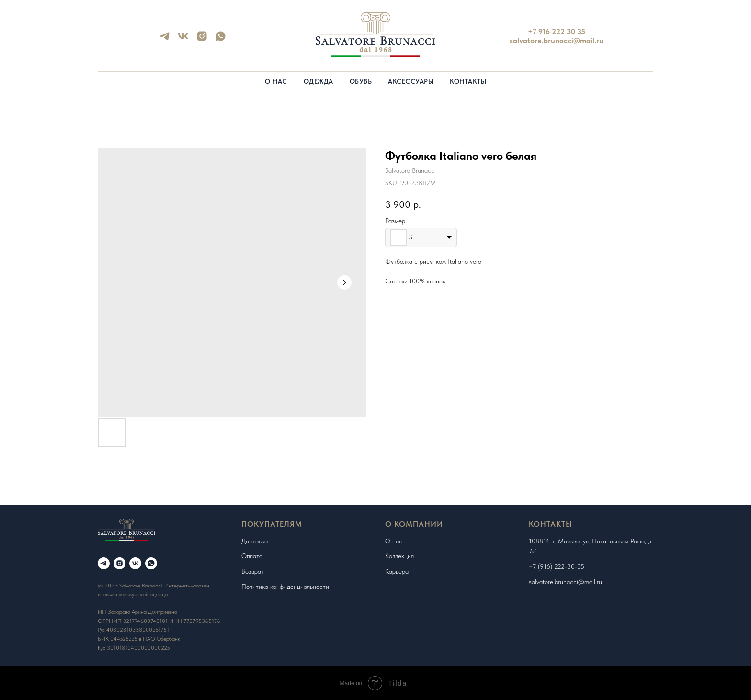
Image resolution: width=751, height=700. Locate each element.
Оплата (252, 556)
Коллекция (399, 556)
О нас (276, 81)
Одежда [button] (319, 81)
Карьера (397, 571)
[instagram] (202, 40)
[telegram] (165, 40)
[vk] (183, 40)
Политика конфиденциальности (285, 587)
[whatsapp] (221, 40)
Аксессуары (411, 81)
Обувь (361, 81)
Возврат (253, 571)
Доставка (255, 541)
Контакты (468, 81)
